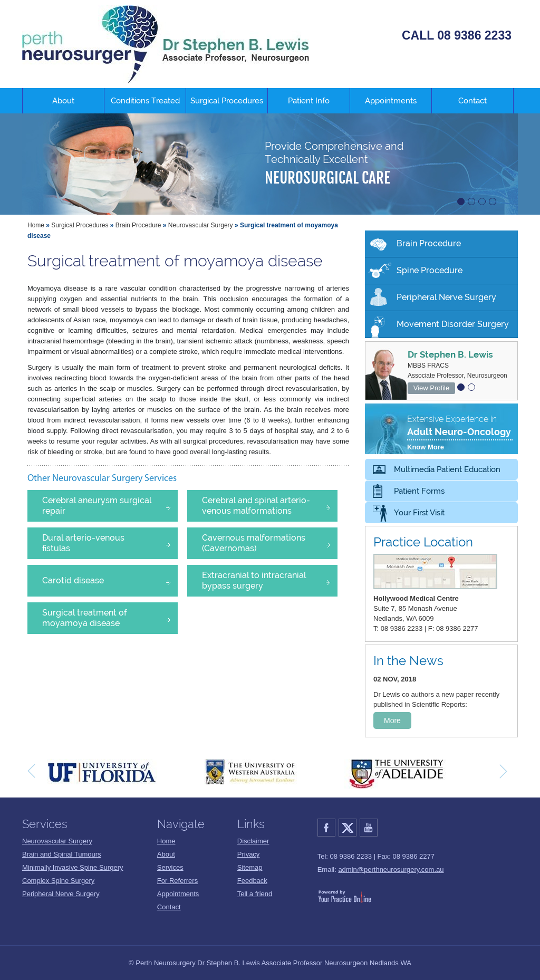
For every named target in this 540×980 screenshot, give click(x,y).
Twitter (349, 828)
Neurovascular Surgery (201, 225)
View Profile (431, 388)
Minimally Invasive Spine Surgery (73, 867)
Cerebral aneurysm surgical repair (109, 506)
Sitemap (250, 867)
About (63, 101)
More (392, 720)
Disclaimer (253, 841)
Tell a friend (255, 894)
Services (170, 867)
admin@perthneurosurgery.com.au (391, 869)
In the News (408, 661)
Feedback (252, 881)
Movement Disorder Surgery (453, 324)
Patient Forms (419, 491)
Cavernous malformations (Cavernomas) (268, 543)
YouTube (370, 828)
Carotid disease (109, 582)
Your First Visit (419, 513)
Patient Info (309, 101)
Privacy (249, 854)
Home (36, 225)
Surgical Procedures (227, 101)
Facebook (328, 828)
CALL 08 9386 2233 (457, 35)
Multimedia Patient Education (447, 469)
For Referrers (177, 881)
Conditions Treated (145, 101)
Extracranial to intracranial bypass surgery (268, 580)
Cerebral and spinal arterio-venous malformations (268, 506)
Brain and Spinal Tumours (62, 854)
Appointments (391, 101)
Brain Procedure (138, 225)
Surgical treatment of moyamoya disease (109, 618)
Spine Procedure (430, 270)
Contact (472, 101)
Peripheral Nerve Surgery (446, 297)
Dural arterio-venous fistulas (109, 543)
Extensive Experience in (460, 434)
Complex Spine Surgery (58, 881)
